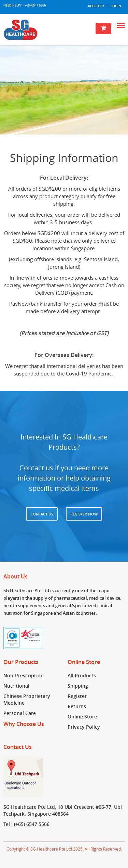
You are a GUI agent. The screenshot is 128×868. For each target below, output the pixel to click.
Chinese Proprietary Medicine (27, 699)
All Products (82, 675)
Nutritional (16, 686)
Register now (84, 514)
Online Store (84, 662)
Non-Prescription (24, 675)
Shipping (78, 686)
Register (96, 6)
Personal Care (20, 713)
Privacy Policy (84, 727)
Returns (77, 706)
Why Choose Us (24, 724)
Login (116, 6)
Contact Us (42, 514)
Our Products (21, 662)
